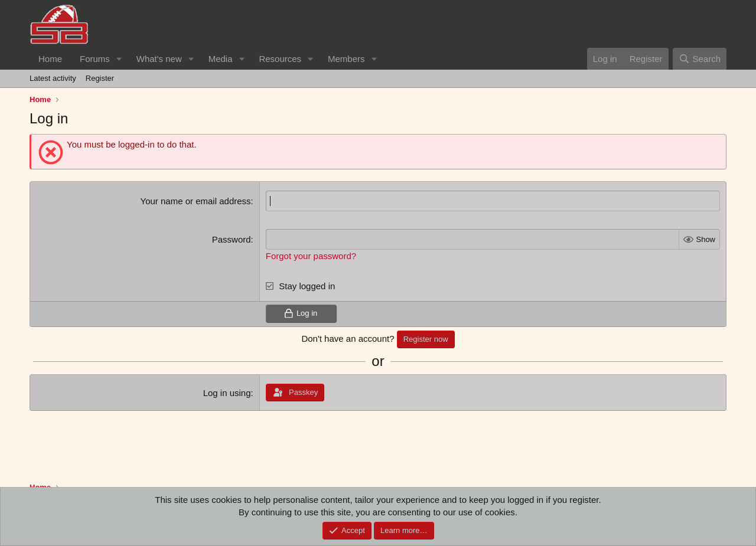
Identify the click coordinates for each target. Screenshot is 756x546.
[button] (119, 59)
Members (346, 59)
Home (50, 59)
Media (221, 59)
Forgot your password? (311, 256)
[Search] (700, 59)
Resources (280, 59)
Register (100, 78)
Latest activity (53, 78)
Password (232, 239)
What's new (159, 59)
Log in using (227, 393)
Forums (95, 59)
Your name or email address (196, 201)
